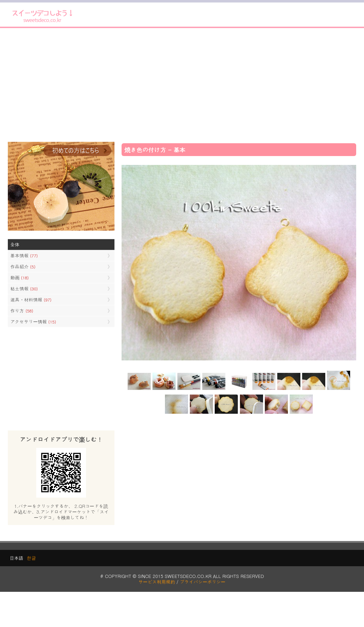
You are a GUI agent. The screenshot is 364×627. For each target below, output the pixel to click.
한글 (31, 558)
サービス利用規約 (157, 582)
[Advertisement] (182, 85)
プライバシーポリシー (203, 582)
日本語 (16, 558)
